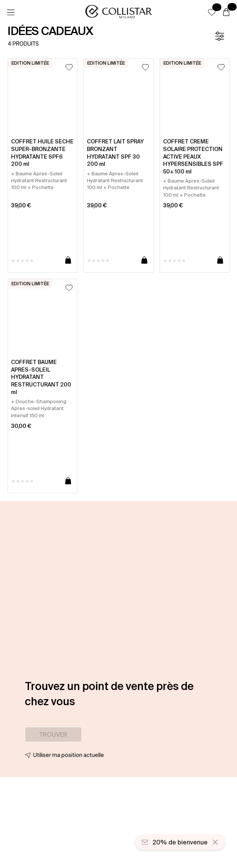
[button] (212, 12)
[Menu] (11, 13)
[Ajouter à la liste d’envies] (69, 67)
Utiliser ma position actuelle (69, 755)
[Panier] (226, 13)
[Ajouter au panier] (68, 261)
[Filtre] (219, 36)
